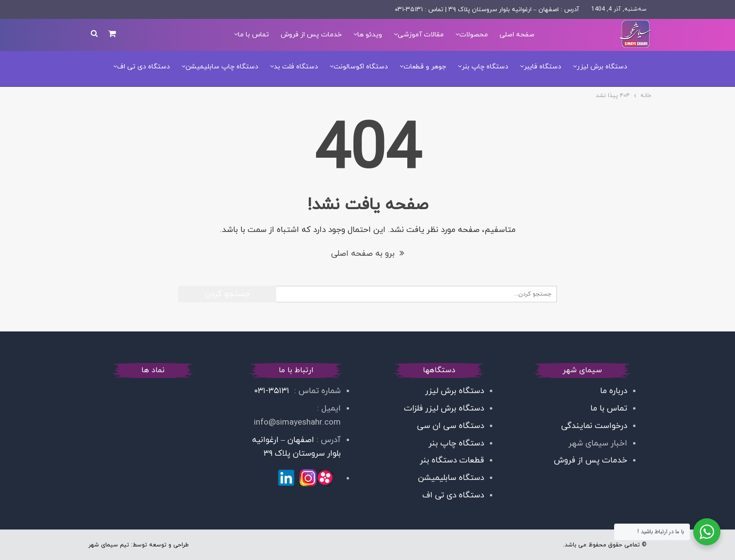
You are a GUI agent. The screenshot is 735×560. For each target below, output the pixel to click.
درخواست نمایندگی (594, 426)
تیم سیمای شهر (109, 545)
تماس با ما (253, 35)
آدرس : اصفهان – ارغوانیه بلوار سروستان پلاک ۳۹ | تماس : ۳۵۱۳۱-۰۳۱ (487, 10)
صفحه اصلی (517, 35)
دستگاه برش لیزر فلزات (443, 409)
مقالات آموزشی (421, 35)
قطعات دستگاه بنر (452, 461)
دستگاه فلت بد (296, 67)
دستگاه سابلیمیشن (451, 478)
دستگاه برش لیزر (602, 67)
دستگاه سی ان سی (451, 426)
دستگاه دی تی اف (143, 67)
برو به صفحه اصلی (368, 254)
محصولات (474, 35)
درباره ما (614, 391)
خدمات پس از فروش (311, 35)
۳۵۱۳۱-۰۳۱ (273, 391)
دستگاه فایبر (543, 67)
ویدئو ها (370, 35)
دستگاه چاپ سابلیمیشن (222, 67)
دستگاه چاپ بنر (485, 67)
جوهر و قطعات (425, 67)
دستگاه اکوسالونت (361, 67)
